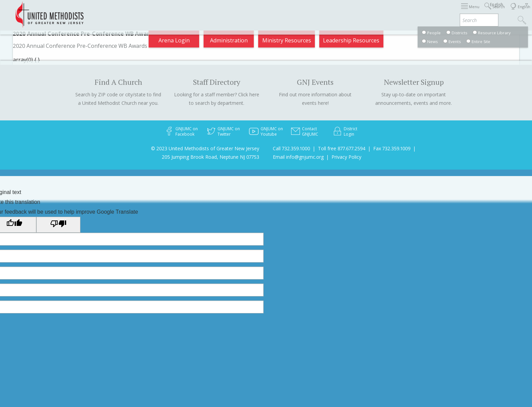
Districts (355, 12)
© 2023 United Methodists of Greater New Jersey (205, 148)
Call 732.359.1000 (291, 148)
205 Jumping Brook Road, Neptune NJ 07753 (211, 157)
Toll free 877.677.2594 (342, 148)
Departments (392, 12)
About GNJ (322, 12)
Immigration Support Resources (258, 12)
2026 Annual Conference (176, 12)
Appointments (118, 12)
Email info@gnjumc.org (298, 157)
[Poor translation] (58, 225)
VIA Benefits (434, 12)
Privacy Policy (346, 157)
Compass (471, 12)
